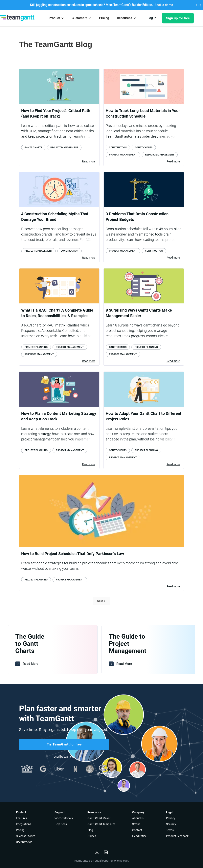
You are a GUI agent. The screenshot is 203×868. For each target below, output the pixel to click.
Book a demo (164, 5)
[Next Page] (102, 601)
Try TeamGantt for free (64, 744)
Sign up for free (178, 18)
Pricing (104, 18)
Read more (89, 161)
